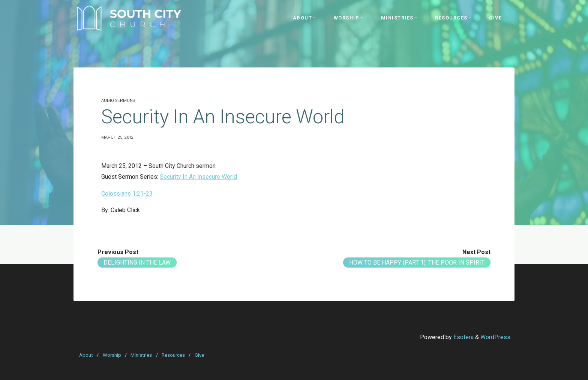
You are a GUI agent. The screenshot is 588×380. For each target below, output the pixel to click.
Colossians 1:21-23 (127, 194)
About (86, 355)
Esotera (463, 337)
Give (199, 355)
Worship (112, 355)
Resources (173, 355)
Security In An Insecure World (198, 177)
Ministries (141, 355)
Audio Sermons (118, 101)
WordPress (495, 337)
